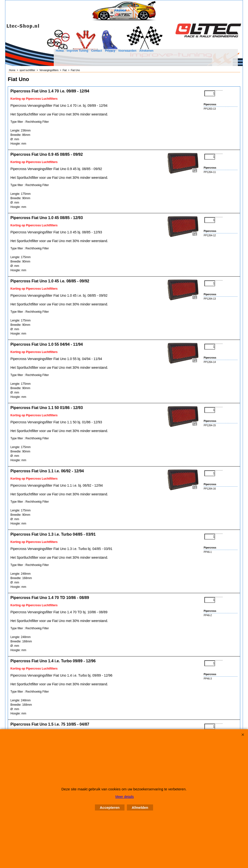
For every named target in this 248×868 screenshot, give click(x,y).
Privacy (110, 51)
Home (60, 51)
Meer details (124, 797)
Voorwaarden (127, 51)
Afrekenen (146, 51)
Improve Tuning (77, 51)
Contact (97, 51)
